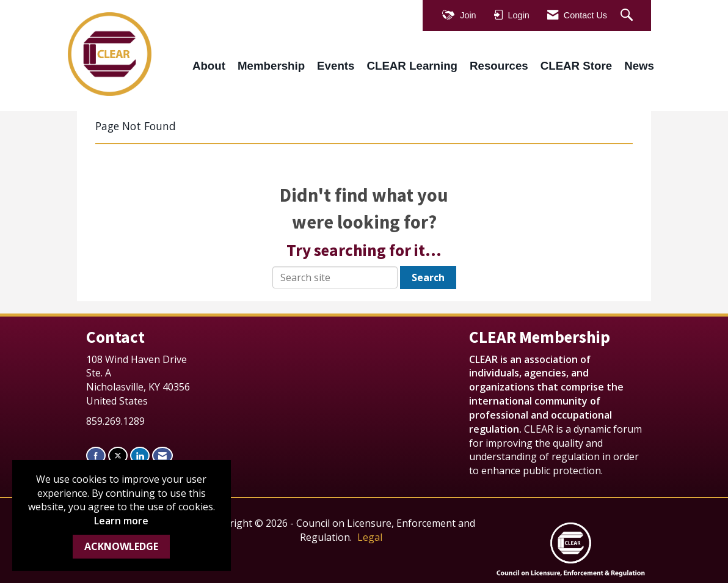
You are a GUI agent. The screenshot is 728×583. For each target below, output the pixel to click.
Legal (370, 537)
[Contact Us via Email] (162, 456)
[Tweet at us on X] (118, 456)
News (639, 66)
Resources (499, 66)
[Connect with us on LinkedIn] (140, 456)
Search (428, 277)
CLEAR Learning (412, 66)
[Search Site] (628, 16)
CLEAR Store (576, 66)
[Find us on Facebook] (96, 456)
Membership (271, 66)
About (209, 66)
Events (336, 66)
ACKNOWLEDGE (121, 546)
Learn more (121, 521)
